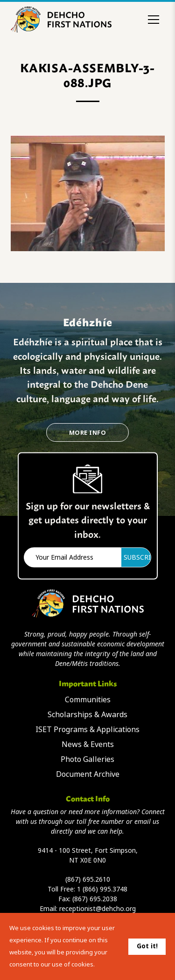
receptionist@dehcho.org (98, 909)
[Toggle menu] (154, 20)
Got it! (147, 946)
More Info (87, 433)
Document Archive (88, 774)
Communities (88, 700)
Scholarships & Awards (87, 715)
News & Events (88, 744)
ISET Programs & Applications (87, 730)
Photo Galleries (87, 759)
